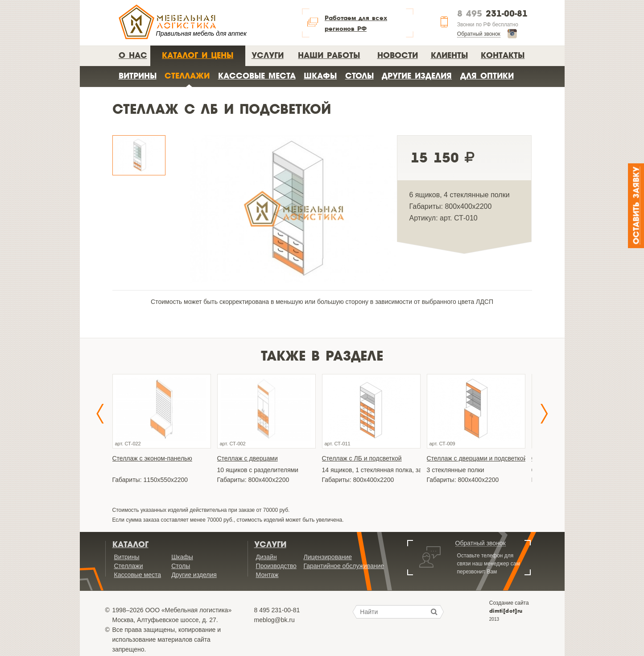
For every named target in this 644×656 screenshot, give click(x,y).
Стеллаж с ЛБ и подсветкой (362, 458)
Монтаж (267, 575)
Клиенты (449, 55)
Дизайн (266, 557)
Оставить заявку (637, 206)
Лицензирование (328, 557)
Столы (359, 76)
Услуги (268, 55)
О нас (133, 55)
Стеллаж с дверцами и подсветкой (476, 458)
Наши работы (329, 55)
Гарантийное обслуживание (344, 566)
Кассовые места (257, 76)
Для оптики (487, 76)
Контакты (503, 55)
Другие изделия (417, 76)
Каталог (130, 544)
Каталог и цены (198, 55)
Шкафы (320, 76)
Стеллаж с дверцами (248, 458)
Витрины (138, 76)
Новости (398, 55)
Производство (276, 566)
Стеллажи (187, 76)
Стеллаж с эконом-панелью (152, 458)
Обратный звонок (479, 34)
